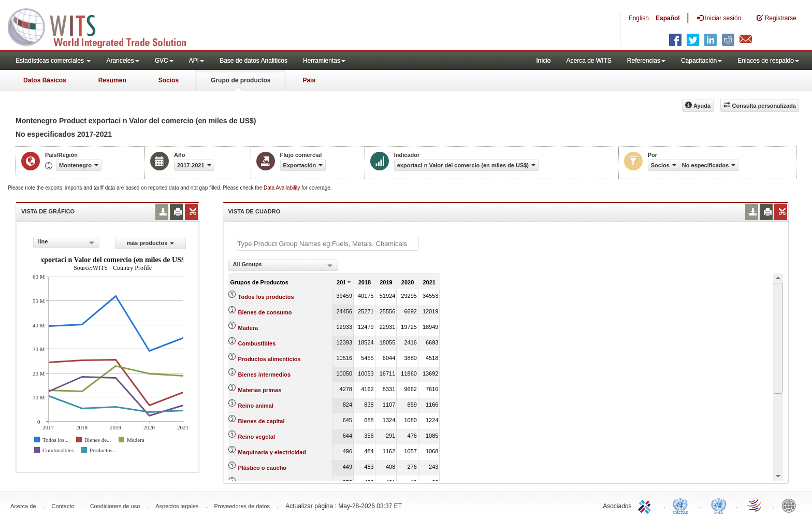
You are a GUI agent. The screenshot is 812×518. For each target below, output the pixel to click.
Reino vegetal (257, 437)
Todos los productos (266, 297)
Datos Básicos (45, 80)
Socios (169, 80)
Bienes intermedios (264, 375)
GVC (164, 61)
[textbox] (328, 244)
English (639, 18)
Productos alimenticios (270, 359)
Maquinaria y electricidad (272, 452)
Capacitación (701, 61)
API (197, 61)
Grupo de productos (241, 80)
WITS (104, 26)
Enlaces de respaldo (768, 61)
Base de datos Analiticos (253, 61)
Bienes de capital (262, 421)
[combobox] (66, 242)
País (309, 80)
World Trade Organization (755, 505)
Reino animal (256, 406)
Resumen (112, 80)
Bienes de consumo (265, 312)
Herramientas (324, 61)
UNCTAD (683, 505)
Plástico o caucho (263, 468)
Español (668, 18)
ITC (646, 505)
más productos (150, 243)
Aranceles (122, 61)
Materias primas (260, 390)
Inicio (543, 61)
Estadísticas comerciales (53, 61)
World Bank (791, 505)
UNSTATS (719, 505)
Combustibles (257, 343)
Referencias (646, 61)
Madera (248, 328)
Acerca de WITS (589, 61)
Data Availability (282, 188)
